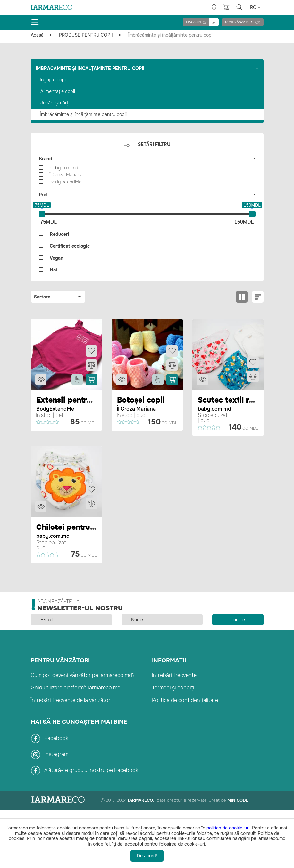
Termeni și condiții (174, 687)
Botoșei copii (142, 400)
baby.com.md (214, 408)
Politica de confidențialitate (185, 699)
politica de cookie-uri (228, 828)
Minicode (238, 799)
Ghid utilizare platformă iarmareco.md (76, 687)
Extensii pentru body (76, 400)
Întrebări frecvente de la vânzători (71, 699)
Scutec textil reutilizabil (243, 400)
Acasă (37, 35)
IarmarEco (140, 799)
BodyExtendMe (55, 408)
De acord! (147, 856)
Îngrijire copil (54, 80)
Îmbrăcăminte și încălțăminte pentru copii (84, 114)
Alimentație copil (58, 91)
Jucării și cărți (55, 103)
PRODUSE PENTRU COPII (86, 35)
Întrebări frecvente (174, 674)
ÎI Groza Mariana (136, 408)
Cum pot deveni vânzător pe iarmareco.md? (83, 674)
